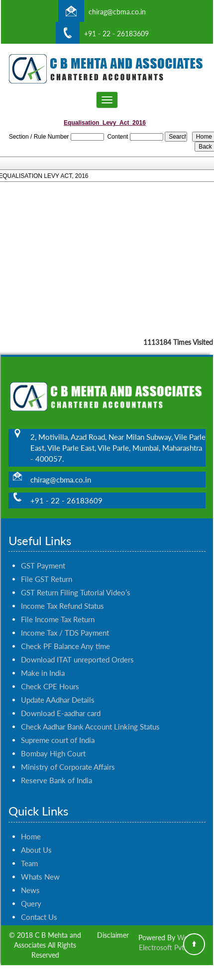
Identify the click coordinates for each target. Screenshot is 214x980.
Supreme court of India (58, 731)
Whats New (40, 868)
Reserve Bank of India (56, 771)
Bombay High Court (53, 744)
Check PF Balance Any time (65, 637)
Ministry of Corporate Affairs (68, 758)
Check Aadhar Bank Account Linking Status (90, 718)
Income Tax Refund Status (62, 597)
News (30, 881)
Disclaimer (113, 935)
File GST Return (47, 570)
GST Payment (43, 557)
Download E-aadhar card (61, 704)
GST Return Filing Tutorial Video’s (76, 583)
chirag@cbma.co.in (117, 12)
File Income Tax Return (58, 610)
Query (31, 895)
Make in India (43, 664)
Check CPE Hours (50, 677)
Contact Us (39, 908)
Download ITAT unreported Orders (77, 651)
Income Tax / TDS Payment (65, 624)
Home (31, 827)
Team (29, 854)
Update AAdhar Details (58, 691)
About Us (36, 841)
